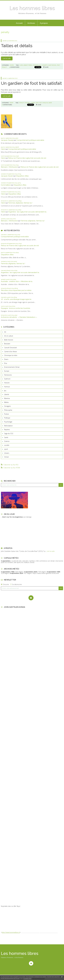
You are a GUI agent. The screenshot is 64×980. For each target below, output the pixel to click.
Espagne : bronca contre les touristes (16, 308)
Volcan (6, 457)
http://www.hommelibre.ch (11, 932)
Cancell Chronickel (10, 348)
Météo (6, 402)
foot (58, 65)
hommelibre (6, 185)
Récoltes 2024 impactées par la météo (16, 290)
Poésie (6, 414)
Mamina (7, 398)
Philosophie (8, 410)
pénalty (4, 67)
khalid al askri (47, 103)
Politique (7, 418)
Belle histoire (9, 340)
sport (6, 449)
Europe (7, 371)
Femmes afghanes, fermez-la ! (20, 203)
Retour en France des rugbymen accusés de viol (27, 158)
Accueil (19, 23)
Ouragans (7, 406)
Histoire (7, 383)
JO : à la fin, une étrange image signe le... (17, 299)
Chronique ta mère (11, 355)
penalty (22, 103)
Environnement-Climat (12, 367)
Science (7, 441)
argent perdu (28, 65)
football (28, 103)
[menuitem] (19, 23)
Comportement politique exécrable (30, 140)
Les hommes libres (32, 8)
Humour (7, 387)
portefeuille (37, 65)
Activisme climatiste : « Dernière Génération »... (19, 317)
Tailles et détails (17, 46)
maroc (33, 103)
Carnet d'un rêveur (11, 352)
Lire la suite (7, 58)
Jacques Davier (7, 176)
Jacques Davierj (7, 140)
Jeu (5, 391)
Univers (7, 453)
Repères (7, 430)
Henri (3, 149)
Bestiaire (7, 344)
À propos (44, 23)
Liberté (7, 394)
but (41, 103)
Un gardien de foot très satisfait (31, 83)
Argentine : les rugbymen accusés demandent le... (28, 212)
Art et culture (9, 336)
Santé (6, 437)
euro (21, 65)
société (7, 445)
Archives (31, 23)
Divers (6, 359)
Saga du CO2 (9, 433)
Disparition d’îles (22, 176)
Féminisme (8, 375)
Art (5, 332)
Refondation (8, 426)
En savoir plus (27, 978)
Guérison (7, 379)
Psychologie (8, 422)
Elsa (6, 363)
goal (37, 103)
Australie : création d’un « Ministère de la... (17, 281)
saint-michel (52, 65)
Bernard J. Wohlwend (9, 167)
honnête (45, 65)
